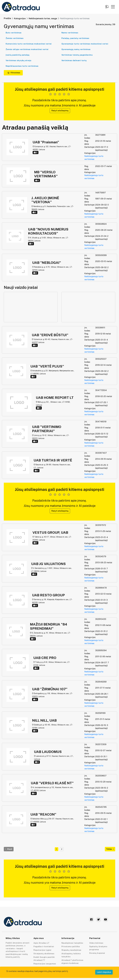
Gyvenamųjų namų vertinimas (76, 49)
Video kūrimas (96, 943)
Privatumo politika (71, 946)
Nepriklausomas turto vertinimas (22, 66)
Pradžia (7, 18)
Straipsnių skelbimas (44, 954)
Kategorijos (20, 19)
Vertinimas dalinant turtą (74, 60)
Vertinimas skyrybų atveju (19, 60)
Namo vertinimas (70, 33)
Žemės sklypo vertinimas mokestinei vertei (27, 49)
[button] (113, 7)
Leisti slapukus (104, 972)
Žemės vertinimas (15, 38)
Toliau (110, 849)
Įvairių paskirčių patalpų (18, 55)
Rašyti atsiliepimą (60, 111)
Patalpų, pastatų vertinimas (75, 38)
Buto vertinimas (14, 33)
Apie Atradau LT (41, 943)
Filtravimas (14, 73)
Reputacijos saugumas (45, 964)
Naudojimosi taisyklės (72, 943)
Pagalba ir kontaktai (44, 946)
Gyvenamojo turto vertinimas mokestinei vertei (85, 44)
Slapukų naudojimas (71, 950)
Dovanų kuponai (97, 953)
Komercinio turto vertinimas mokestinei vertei (29, 44)
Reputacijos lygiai (42, 950)
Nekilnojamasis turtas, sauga (43, 19)
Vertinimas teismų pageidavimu (77, 55)
